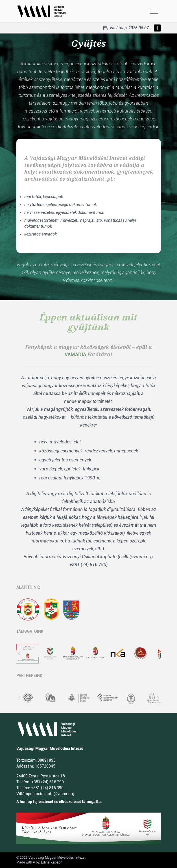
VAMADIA (75, 355)
